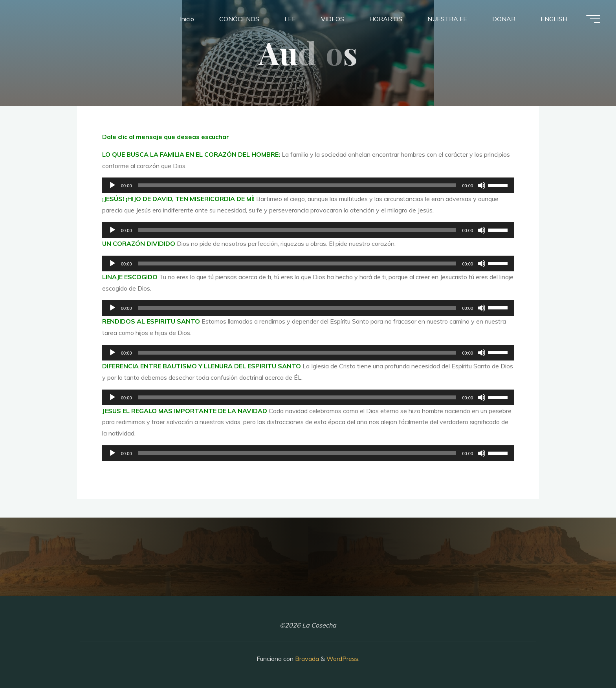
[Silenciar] (482, 185)
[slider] (297, 185)
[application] (308, 185)
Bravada (306, 659)
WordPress (342, 659)
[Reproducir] (112, 185)
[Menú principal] (593, 19)
